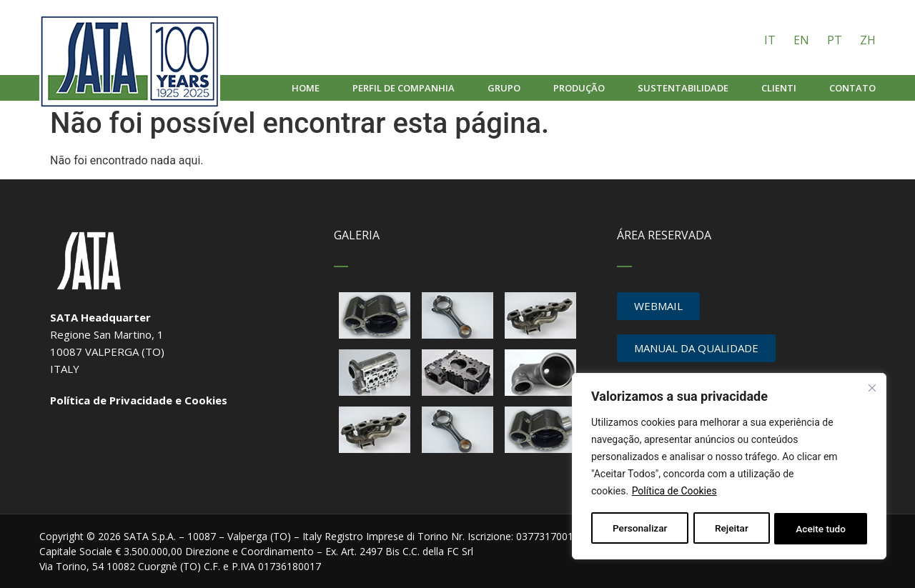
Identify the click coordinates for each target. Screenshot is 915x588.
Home (306, 88)
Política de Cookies (674, 493)
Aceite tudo (821, 529)
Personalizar (640, 529)
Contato (852, 88)
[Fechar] (873, 389)
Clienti (779, 88)
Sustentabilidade (683, 88)
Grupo (504, 88)
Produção (579, 88)
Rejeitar (731, 529)
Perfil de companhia (404, 88)
